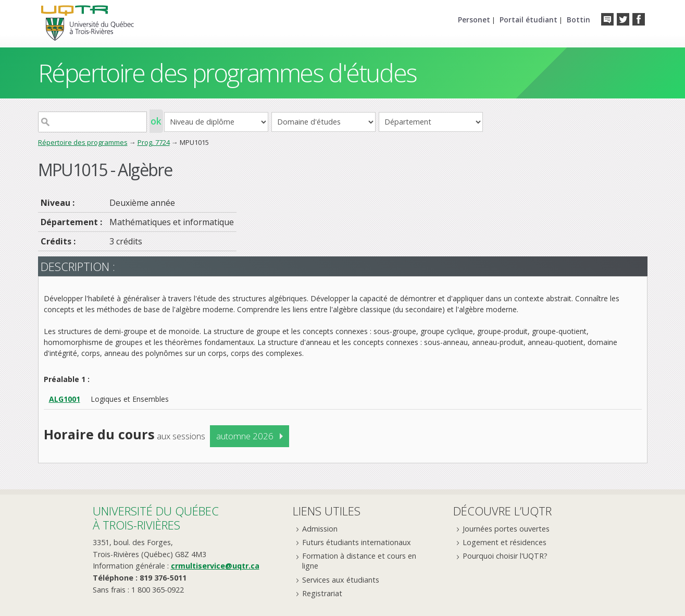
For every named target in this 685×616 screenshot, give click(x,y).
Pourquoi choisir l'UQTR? (505, 556)
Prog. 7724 (154, 142)
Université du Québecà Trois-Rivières (156, 518)
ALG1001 (65, 399)
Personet (474, 20)
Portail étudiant (528, 20)
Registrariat (322, 593)
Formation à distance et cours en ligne (359, 561)
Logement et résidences (505, 542)
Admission (320, 529)
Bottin (578, 20)
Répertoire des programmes (83, 142)
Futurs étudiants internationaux (357, 542)
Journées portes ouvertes (506, 529)
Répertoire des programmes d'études (227, 73)
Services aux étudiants (341, 580)
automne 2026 (245, 436)
